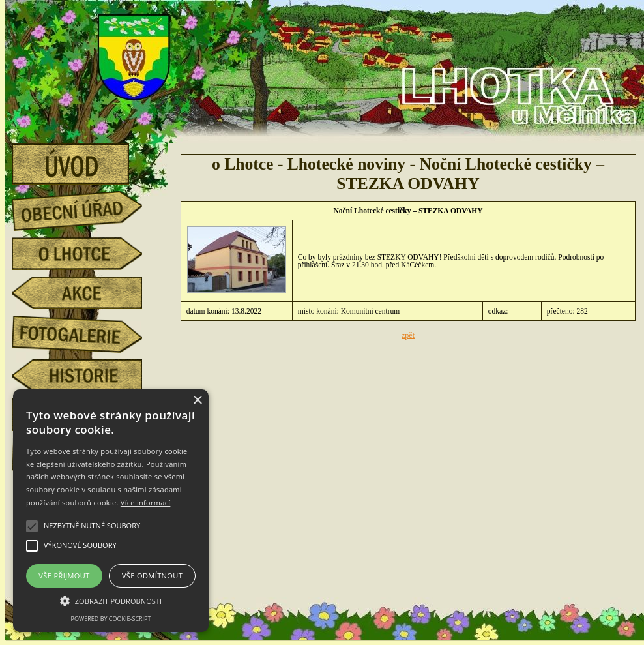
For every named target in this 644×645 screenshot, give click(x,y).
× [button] (197, 401)
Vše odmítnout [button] (152, 576)
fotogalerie (87, 332)
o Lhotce (87, 254)
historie (87, 376)
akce (87, 293)
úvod (87, 160)
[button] (111, 600)
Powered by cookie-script (111, 619)
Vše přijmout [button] (64, 576)
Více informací (146, 502)
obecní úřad (87, 207)
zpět (408, 335)
